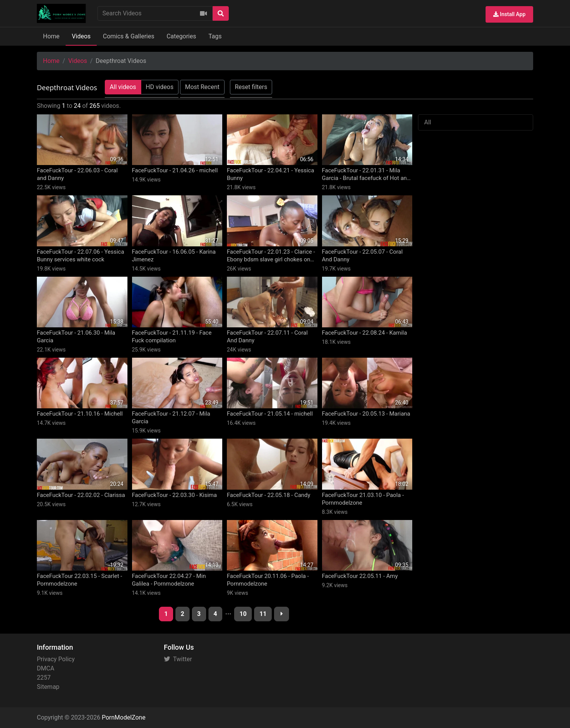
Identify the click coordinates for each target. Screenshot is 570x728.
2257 (44, 678)
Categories (181, 36)
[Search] (221, 13)
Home (51, 36)
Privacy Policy (56, 659)
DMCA (45, 668)
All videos (123, 87)
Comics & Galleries (129, 36)
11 (263, 614)
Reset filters (251, 87)
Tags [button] (215, 36)
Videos (81, 36)
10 (243, 614)
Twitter (178, 659)
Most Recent (202, 87)
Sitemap (48, 687)
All (428, 122)
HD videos (160, 87)
